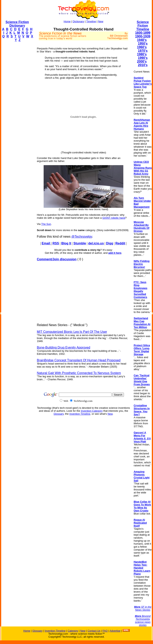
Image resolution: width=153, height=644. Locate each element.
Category (73, 631)
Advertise (115, 631)
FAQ (105, 631)
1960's (142, 47)
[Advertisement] (17, 105)
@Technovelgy (82, 237)
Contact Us (94, 631)
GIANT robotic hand (114, 218)
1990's (143, 58)
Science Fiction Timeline (143, 26)
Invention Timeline (80, 414)
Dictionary (78, 21)
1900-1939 (143, 36)
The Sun (46, 224)
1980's (142, 54)
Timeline (91, 21)
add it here (115, 253)
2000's (142, 61)
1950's (143, 44)
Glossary (59, 414)
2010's (143, 65)
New (101, 21)
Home (67, 21)
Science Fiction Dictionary (17, 24)
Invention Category (92, 411)
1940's (142, 40)
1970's (143, 51)
